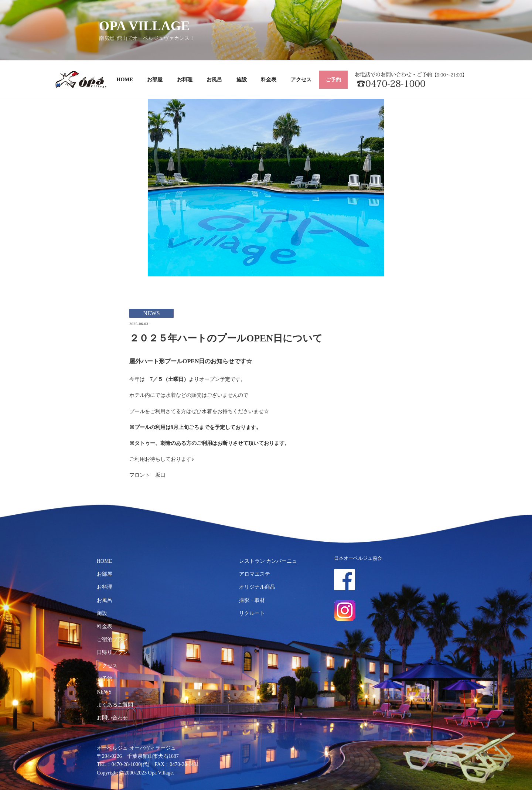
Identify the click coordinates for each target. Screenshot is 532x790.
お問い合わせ (112, 718)
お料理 (185, 80)
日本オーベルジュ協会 (358, 558)
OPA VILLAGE (144, 26)
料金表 (269, 80)
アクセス (301, 80)
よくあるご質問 (115, 705)
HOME (125, 80)
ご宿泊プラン (112, 639)
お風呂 (214, 80)
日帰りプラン (112, 652)
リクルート (252, 613)
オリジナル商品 (257, 587)
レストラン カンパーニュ (268, 561)
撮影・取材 (252, 600)
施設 (242, 80)
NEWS (104, 692)
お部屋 (155, 80)
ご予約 (333, 80)
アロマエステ (255, 574)
